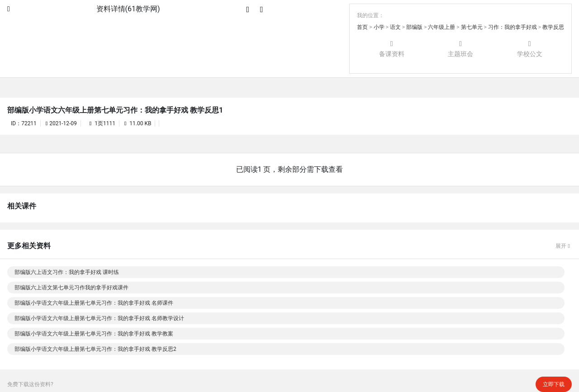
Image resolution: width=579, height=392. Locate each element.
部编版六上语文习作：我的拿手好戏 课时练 (67, 272)
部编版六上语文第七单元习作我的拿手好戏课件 (71, 288)
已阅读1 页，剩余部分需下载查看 (290, 169)
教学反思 (553, 27)
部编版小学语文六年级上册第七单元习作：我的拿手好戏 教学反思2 (95, 349)
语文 (395, 27)
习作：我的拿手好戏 (513, 27)
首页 (362, 27)
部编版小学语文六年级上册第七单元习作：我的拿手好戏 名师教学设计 (99, 318)
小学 (379, 27)
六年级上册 (441, 27)
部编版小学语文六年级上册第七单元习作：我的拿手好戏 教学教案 (94, 334)
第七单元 (472, 27)
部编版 (414, 27)
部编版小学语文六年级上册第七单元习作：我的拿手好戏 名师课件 (94, 303)
